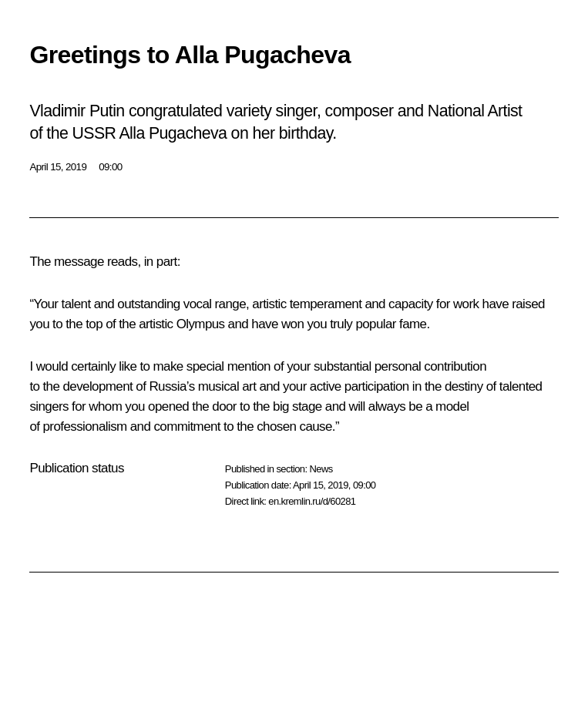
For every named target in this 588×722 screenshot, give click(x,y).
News (321, 469)
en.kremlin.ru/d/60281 (312, 501)
